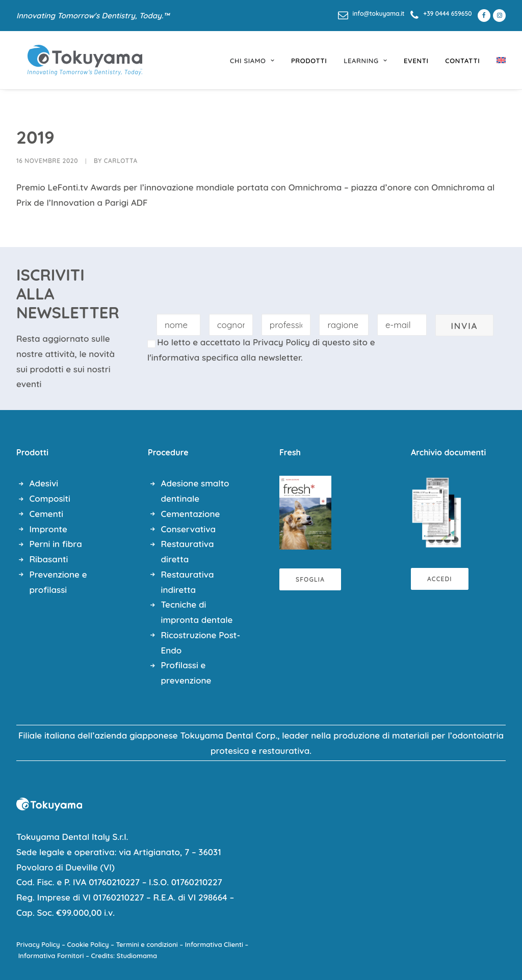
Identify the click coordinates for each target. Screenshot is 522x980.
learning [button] (365, 61)
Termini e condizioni (147, 944)
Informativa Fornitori (51, 956)
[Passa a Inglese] (498, 60)
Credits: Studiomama (124, 956)
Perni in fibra (56, 544)
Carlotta (121, 161)
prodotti (309, 61)
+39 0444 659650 (447, 13)
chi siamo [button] (252, 61)
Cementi (47, 514)
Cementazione (191, 514)
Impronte (48, 529)
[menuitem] (371, 13)
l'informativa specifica (193, 357)
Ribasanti (49, 559)
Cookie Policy (88, 944)
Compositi (50, 498)
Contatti (462, 61)
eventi (416, 61)
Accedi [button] (440, 579)
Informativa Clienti (214, 944)
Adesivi (44, 483)
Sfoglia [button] (310, 579)
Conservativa (189, 529)
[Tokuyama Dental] (74, 60)
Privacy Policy (281, 342)
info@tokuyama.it (379, 13)
